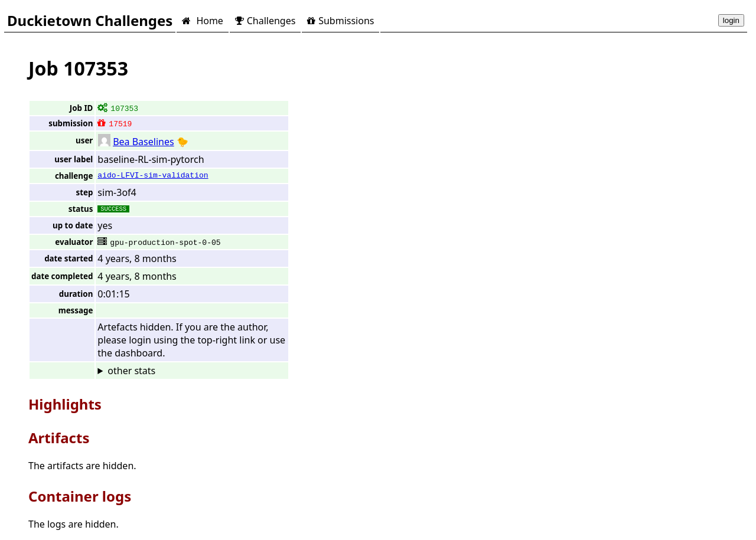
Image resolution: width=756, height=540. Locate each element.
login (731, 20)
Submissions (340, 21)
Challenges (265, 21)
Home (202, 21)
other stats (131, 371)
